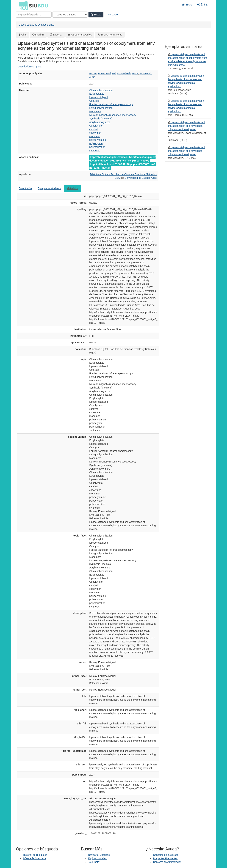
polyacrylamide (98, 140)
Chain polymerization (101, 90)
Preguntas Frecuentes (165, 858)
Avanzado (112, 15)
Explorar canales (97, 858)
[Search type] (70, 15)
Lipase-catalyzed (99, 97)
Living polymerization (101, 108)
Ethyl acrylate (97, 94)
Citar (24, 35)
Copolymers (96, 126)
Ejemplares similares (49, 188)
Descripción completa (30, 67)
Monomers (95, 111)
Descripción (25, 188)
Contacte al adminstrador (167, 862)
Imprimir (40, 35)
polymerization (97, 147)
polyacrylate (96, 143)
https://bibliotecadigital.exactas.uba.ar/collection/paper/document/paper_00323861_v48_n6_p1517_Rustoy (123, 159)
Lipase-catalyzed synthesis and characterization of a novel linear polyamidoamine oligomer (186, 126)
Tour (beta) (94, 862)
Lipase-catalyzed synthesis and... (37, 25)
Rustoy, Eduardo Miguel (103, 73)
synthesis (95, 150)
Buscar (96, 15)
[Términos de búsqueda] (34, 15)
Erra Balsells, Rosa (128, 73)
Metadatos (72, 188)
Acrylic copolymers (100, 122)
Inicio (187, 5)
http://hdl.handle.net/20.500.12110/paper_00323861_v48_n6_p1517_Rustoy (123, 166)
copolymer (95, 133)
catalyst (94, 129)
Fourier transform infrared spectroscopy (111, 104)
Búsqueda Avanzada (34, 858)
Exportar (58, 35)
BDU (22, 6)
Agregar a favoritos (81, 35)
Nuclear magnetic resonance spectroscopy (113, 115)
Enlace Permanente (111, 35)
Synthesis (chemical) (101, 119)
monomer (95, 136)
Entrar (203, 5)
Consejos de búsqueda (166, 855)
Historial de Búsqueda (35, 855)
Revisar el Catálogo (99, 855)
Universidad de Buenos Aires (141, 178)
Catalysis (94, 101)
